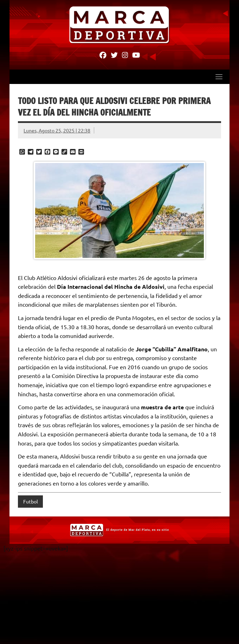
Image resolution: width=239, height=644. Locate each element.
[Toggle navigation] (219, 77)
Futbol (31, 502)
